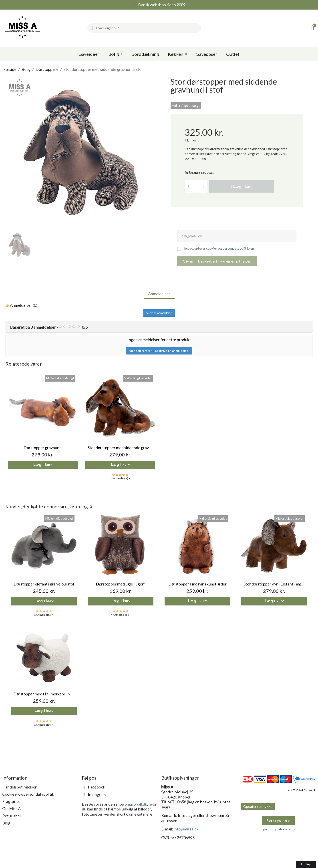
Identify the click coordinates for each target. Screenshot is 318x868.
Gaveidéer (89, 54)
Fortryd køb (278, 821)
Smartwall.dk (136, 805)
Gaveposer (206, 54)
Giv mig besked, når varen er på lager (217, 262)
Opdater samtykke (258, 807)
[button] (242, 187)
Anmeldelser (159, 294)
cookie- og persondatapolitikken (230, 249)
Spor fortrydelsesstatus (278, 830)
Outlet (233, 54)
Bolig (115, 54)
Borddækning (145, 54)
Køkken (177, 54)
